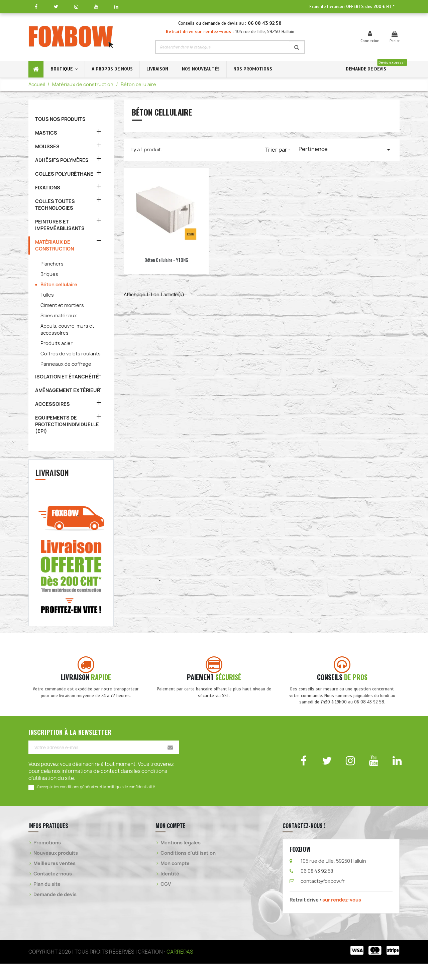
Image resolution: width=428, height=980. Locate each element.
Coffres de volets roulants (71, 354)
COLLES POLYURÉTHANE (64, 174)
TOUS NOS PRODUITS (60, 119)
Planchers (52, 264)
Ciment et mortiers (62, 305)
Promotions (47, 859)
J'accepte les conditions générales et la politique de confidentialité (96, 803)
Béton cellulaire (59, 284)
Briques (49, 274)
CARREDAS (180, 968)
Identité (170, 890)
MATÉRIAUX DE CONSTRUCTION (55, 245)
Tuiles (47, 295)
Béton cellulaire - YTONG (166, 260)
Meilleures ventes (55, 880)
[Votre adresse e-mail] (104, 764)
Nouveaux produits (56, 870)
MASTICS (46, 133)
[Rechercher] (223, 47)
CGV (166, 901)
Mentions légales (181, 859)
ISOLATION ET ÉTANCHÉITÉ (67, 377)
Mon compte (175, 880)
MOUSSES (47, 146)
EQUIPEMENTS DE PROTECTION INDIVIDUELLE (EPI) (67, 424)
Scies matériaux (59, 315)
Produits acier (57, 343)
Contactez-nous (53, 890)
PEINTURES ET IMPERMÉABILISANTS (60, 225)
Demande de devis (55, 911)
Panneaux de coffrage (66, 364)
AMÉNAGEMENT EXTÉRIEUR (68, 390)
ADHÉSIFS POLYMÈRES (62, 160)
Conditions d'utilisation (188, 870)
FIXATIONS (48, 188)
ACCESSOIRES (52, 404)
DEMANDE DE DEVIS (366, 69)
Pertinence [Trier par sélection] (346, 149)
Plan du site (47, 901)
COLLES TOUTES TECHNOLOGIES (55, 205)
